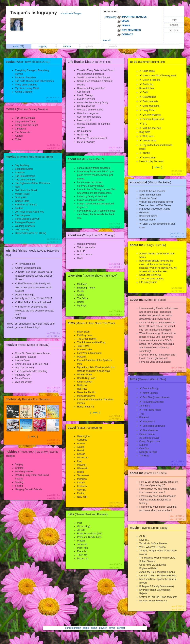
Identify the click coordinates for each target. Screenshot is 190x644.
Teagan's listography (34, 13)
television (93, 276)
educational (152, 182)
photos (28, 399)
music (28, 345)
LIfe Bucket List (91, 62)
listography (111, 17)
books (28, 62)
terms (112, 628)
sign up (174, 25)
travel (86, 428)
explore (174, 30)
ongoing (44, 46)
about (94, 628)
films (92, 323)
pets (89, 514)
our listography (73, 628)
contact (121, 628)
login (174, 20)
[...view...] (33, 437)
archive (68, 46)
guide (86, 628)
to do (148, 62)
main (19, 46)
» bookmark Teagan (71, 13)
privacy (103, 628)
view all (107, 40)
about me (87, 159)
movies (28, 109)
